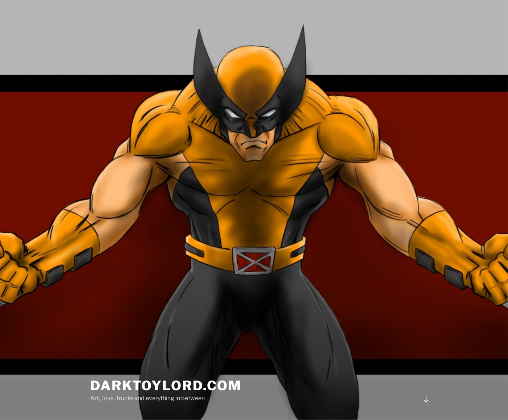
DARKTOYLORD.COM (166, 386)
